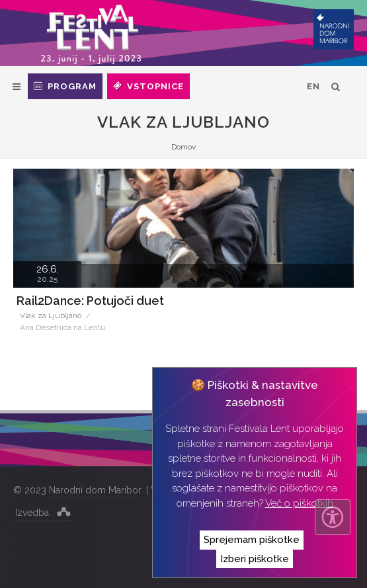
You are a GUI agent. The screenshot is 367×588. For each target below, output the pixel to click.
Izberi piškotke (255, 559)
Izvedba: (45, 511)
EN (313, 86)
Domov (183, 147)
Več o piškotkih (299, 503)
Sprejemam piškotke (252, 540)
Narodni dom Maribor (95, 490)
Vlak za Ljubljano (51, 315)
